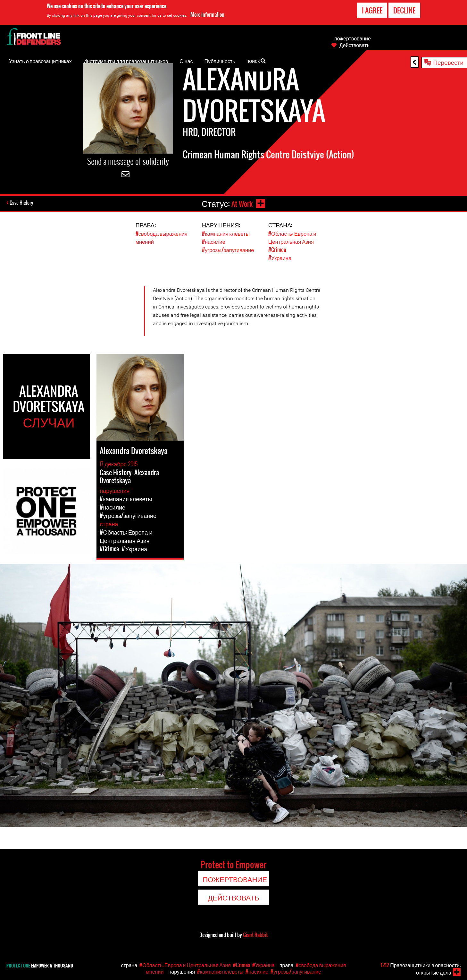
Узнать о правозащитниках (40, 61)
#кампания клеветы (226, 233)
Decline (404, 10)
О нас (186, 61)
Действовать (354, 45)
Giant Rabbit (255, 934)
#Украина (280, 257)
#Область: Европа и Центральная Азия (293, 237)
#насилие (214, 241)
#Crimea (277, 249)
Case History (22, 203)
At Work (241, 203)
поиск (256, 60)
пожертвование (353, 38)
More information (207, 14)
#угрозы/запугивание (229, 249)
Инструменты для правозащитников (126, 61)
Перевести (448, 62)
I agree (372, 10)
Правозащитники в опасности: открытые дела (421, 969)
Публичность (220, 61)
